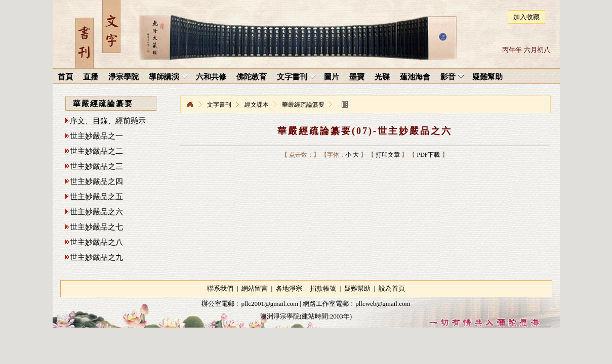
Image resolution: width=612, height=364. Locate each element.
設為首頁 (392, 288)
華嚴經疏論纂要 (303, 105)
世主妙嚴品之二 (96, 151)
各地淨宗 (289, 288)
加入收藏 (526, 17)
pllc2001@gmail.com (270, 304)
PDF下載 (428, 155)
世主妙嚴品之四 (96, 181)
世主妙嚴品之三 (96, 166)
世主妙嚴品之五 (96, 197)
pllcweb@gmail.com (383, 304)
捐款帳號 (323, 288)
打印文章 (388, 155)
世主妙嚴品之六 (96, 212)
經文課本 (257, 105)
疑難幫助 (357, 288)
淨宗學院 (190, 105)
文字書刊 (219, 105)
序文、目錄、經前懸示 (108, 121)
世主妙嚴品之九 (96, 257)
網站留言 (255, 288)
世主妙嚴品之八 (96, 242)
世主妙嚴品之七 (96, 227)
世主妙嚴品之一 (96, 136)
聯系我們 (220, 288)
